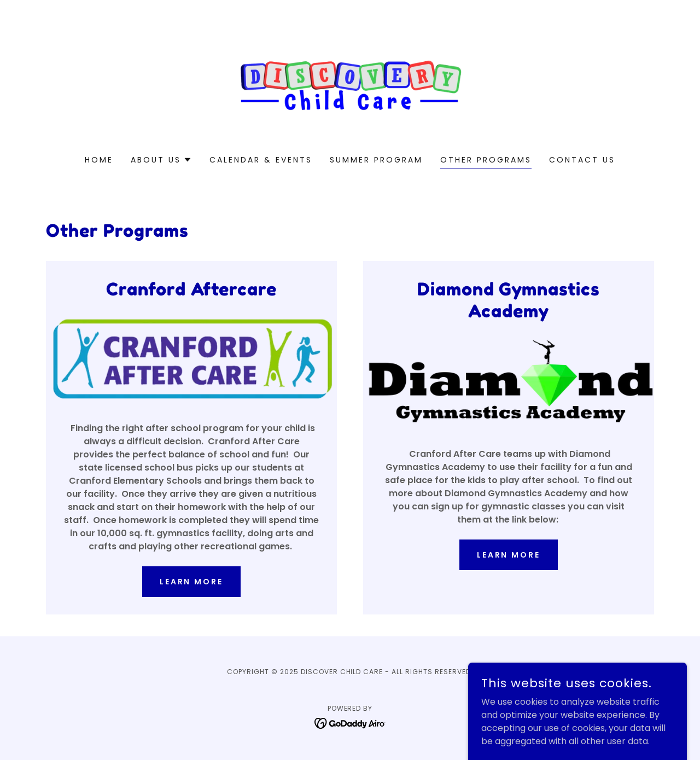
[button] (161, 160)
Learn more (192, 582)
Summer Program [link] (376, 160)
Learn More (509, 555)
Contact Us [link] (582, 160)
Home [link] (99, 160)
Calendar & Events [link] (261, 160)
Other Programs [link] (486, 160)
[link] (350, 85)
